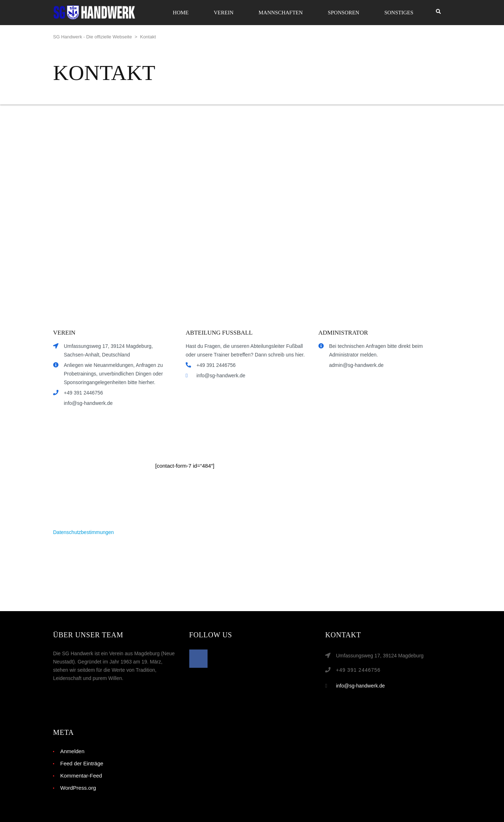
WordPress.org (78, 788)
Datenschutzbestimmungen (84, 532)
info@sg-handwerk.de (360, 686)
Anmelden (72, 751)
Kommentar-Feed (81, 776)
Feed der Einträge (82, 763)
